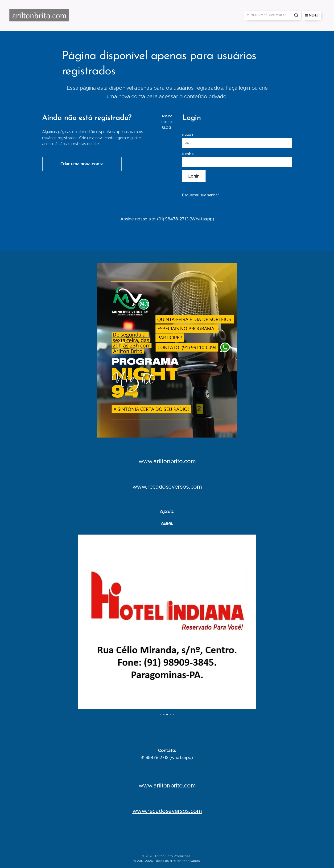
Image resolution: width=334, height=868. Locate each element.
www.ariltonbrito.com (167, 461)
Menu (312, 15)
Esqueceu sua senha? (200, 195)
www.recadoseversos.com (167, 487)
